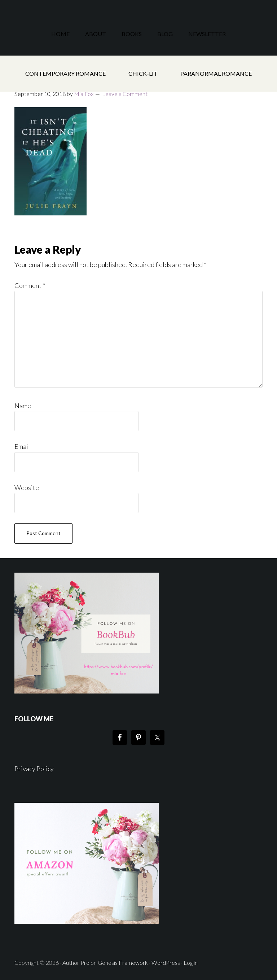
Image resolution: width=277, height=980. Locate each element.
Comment (30, 285)
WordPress (166, 962)
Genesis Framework (123, 962)
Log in (191, 962)
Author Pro (76, 962)
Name (23, 406)
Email (22, 446)
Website (27, 487)
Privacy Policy (34, 769)
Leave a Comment (125, 94)
